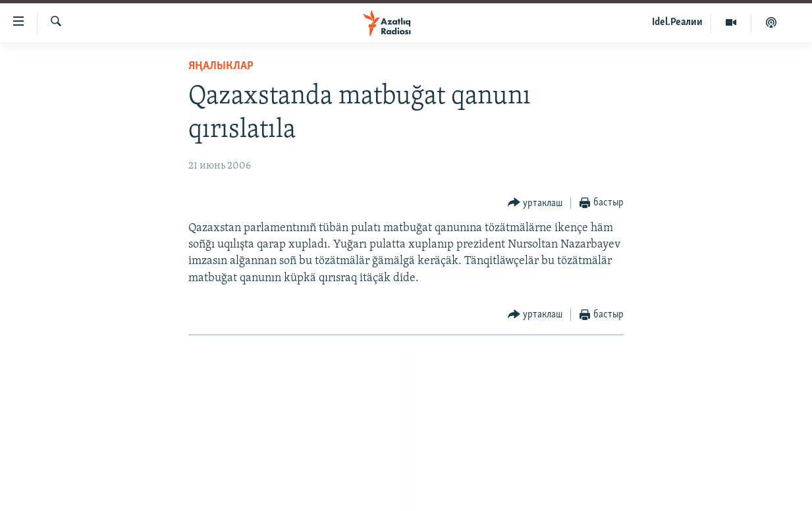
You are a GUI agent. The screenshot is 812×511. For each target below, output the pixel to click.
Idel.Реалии (677, 22)
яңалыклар (221, 66)
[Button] (535, 203)
